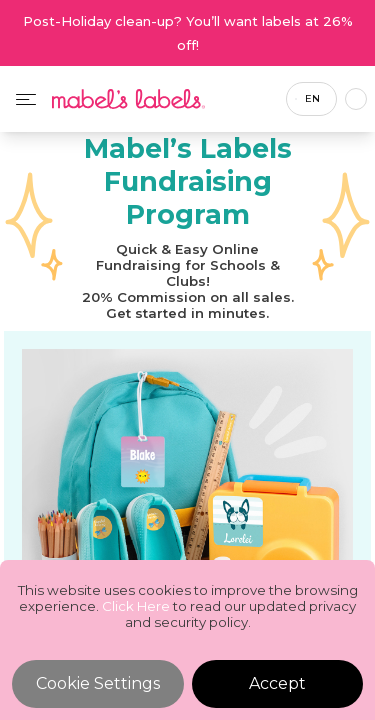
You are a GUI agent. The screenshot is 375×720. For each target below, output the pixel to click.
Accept (277, 683)
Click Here (136, 606)
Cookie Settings (98, 683)
